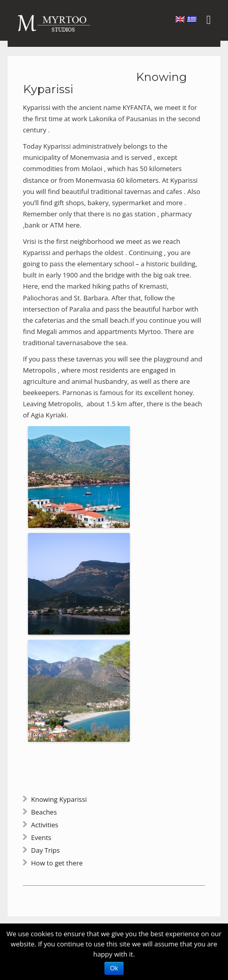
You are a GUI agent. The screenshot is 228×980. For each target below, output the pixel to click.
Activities (45, 825)
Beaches (44, 812)
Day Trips (45, 850)
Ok (114, 968)
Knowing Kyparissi (59, 799)
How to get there (57, 863)
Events (41, 837)
